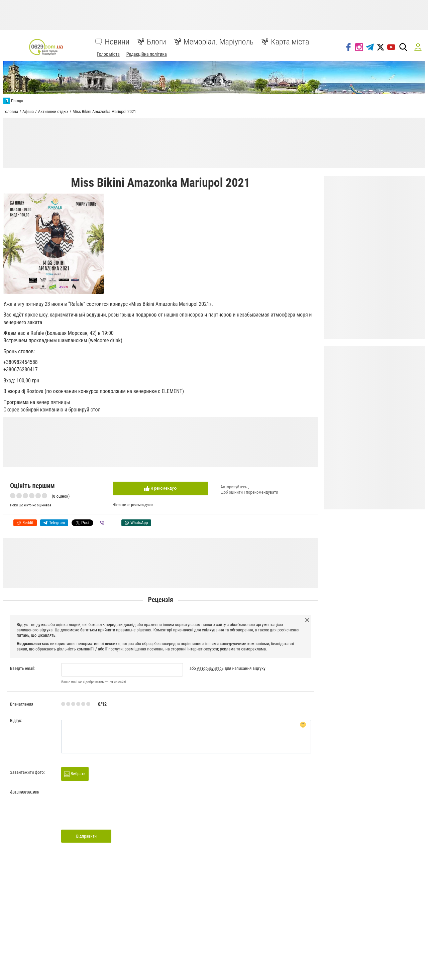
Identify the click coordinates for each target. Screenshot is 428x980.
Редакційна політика (147, 54)
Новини (117, 42)
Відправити (87, 836)
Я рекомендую (160, 488)
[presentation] (112, 814)
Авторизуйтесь (234, 487)
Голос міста (108, 54)
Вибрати (75, 774)
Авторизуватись (25, 792)
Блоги (156, 42)
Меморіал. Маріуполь (219, 42)
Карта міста (290, 42)
